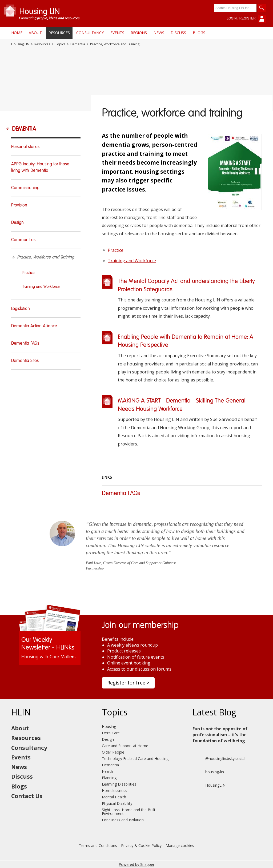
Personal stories (25, 147)
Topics (60, 44)
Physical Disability (117, 803)
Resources (59, 33)
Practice (116, 250)
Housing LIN (20, 44)
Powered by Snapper (136, 864)
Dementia (78, 44)
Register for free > (128, 683)
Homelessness (115, 791)
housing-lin (208, 772)
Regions (139, 33)
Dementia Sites (25, 361)
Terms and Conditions (98, 845)
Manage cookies (180, 845)
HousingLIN (209, 785)
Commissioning (25, 188)
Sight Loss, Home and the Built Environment (129, 812)
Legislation (21, 309)
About (35, 33)
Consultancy (90, 33)
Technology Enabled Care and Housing (135, 758)
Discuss (178, 33)
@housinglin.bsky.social (219, 759)
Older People (113, 752)
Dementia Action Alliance (34, 326)
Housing (109, 726)
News (159, 33)
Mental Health (114, 797)
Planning (109, 778)
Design (17, 223)
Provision (19, 205)
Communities (23, 240)
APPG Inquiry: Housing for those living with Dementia (40, 168)
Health (107, 771)
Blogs (199, 33)
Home (17, 33)
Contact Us (27, 796)
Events (117, 33)
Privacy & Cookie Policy (141, 845)
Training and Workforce (132, 261)
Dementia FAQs (121, 493)
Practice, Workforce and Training (46, 257)
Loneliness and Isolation (123, 820)
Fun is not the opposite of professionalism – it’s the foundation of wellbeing (220, 735)
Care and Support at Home (125, 746)
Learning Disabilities (119, 784)
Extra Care (111, 733)
